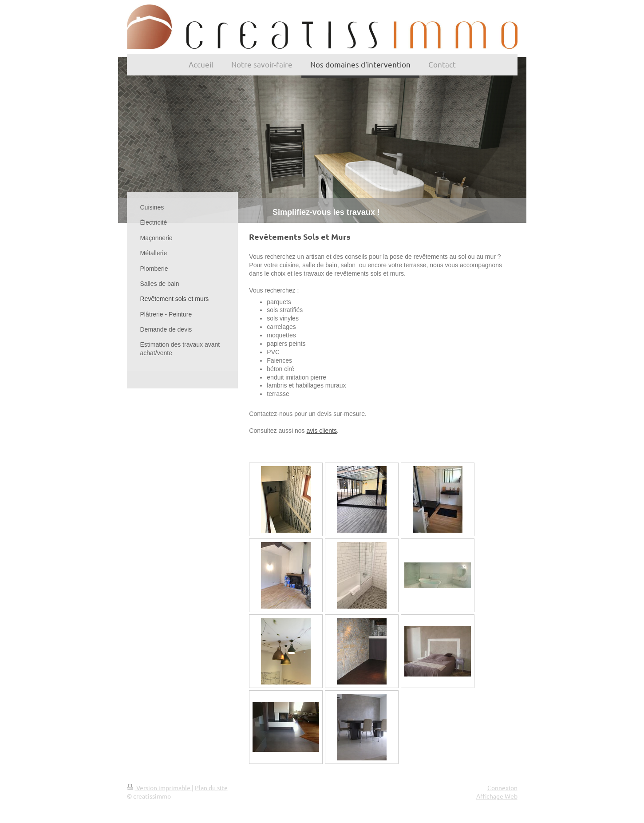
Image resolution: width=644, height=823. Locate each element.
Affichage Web (497, 796)
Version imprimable (159, 787)
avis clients (322, 431)
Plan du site (211, 787)
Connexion (502, 787)
